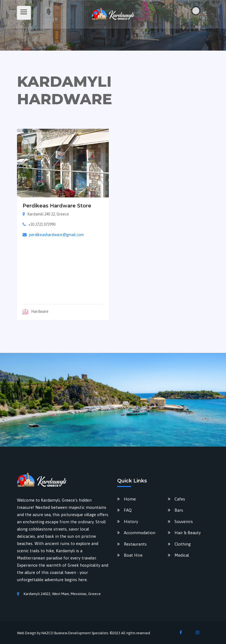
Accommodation (140, 533)
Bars (179, 510)
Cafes (180, 499)
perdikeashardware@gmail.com (56, 235)
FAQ (128, 510)
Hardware (35, 311)
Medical (182, 555)
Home (130, 499)
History (131, 522)
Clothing (183, 544)
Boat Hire (133, 555)
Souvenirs (184, 522)
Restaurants (135, 544)
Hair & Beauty (188, 533)
